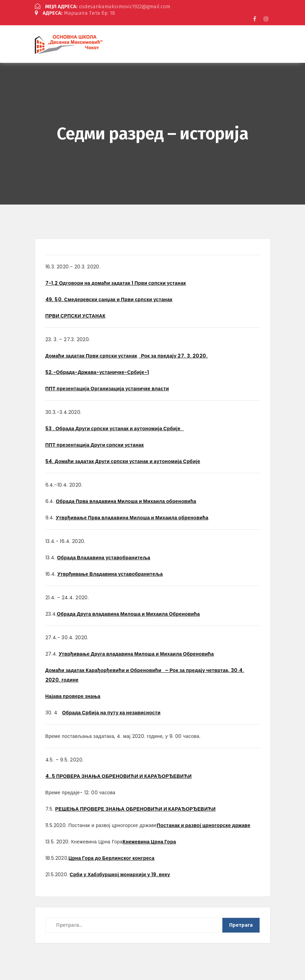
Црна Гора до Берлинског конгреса (112, 857)
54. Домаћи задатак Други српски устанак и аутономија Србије (123, 460)
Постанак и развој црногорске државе (204, 824)
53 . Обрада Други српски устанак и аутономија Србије (115, 428)
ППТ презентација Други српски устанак (95, 444)
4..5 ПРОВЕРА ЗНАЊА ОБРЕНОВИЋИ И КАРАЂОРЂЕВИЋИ (119, 775)
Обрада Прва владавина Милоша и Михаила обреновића (126, 500)
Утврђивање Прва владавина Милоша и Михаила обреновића (132, 517)
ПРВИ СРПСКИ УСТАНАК (75, 315)
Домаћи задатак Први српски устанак (91, 355)
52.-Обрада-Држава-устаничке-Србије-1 (97, 371)
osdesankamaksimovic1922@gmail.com (103, 6)
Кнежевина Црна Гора (149, 841)
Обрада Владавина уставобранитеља (104, 557)
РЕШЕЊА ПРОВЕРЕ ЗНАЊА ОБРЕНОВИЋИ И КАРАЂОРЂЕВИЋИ (136, 808)
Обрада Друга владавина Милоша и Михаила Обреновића (129, 613)
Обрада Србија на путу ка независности (111, 712)
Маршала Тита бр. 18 (75, 12)
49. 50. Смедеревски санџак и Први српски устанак (109, 298)
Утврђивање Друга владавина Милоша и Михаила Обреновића (136, 653)
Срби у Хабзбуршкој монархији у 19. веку (120, 873)
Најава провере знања (73, 695)
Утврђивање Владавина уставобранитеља (110, 573)
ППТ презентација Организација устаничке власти (107, 388)
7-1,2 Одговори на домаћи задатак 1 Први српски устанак (116, 282)
